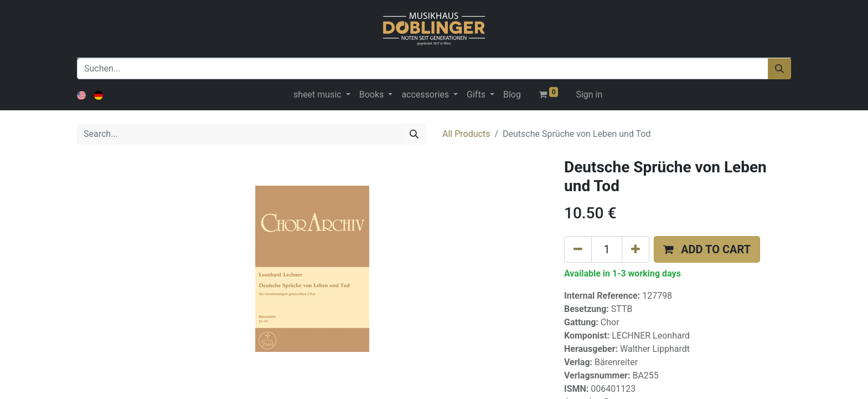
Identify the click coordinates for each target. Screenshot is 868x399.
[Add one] (635, 249)
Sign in (589, 94)
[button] (707, 249)
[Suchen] (779, 69)
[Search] (414, 134)
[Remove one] (578, 249)
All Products (466, 134)
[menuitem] (512, 95)
